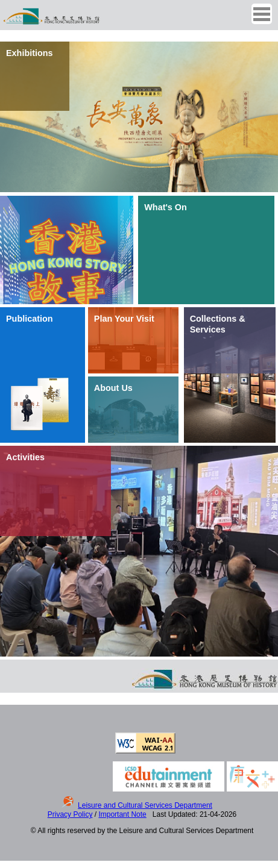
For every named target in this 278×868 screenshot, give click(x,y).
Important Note (122, 814)
